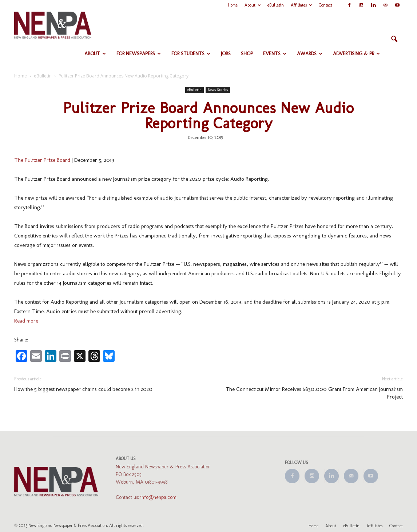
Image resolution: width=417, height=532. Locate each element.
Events (275, 54)
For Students (191, 54)
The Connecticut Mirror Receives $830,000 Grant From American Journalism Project (314, 393)
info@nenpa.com (158, 497)
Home (233, 5)
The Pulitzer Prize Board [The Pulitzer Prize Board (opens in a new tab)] (42, 160)
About (253, 5)
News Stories (218, 90)
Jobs (226, 54)
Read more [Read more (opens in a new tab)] (26, 321)
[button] (394, 39)
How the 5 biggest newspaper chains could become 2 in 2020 (83, 389)
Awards (310, 54)
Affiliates (301, 5)
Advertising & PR (356, 54)
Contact (325, 5)
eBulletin (276, 5)
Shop (247, 54)
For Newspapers (139, 54)
